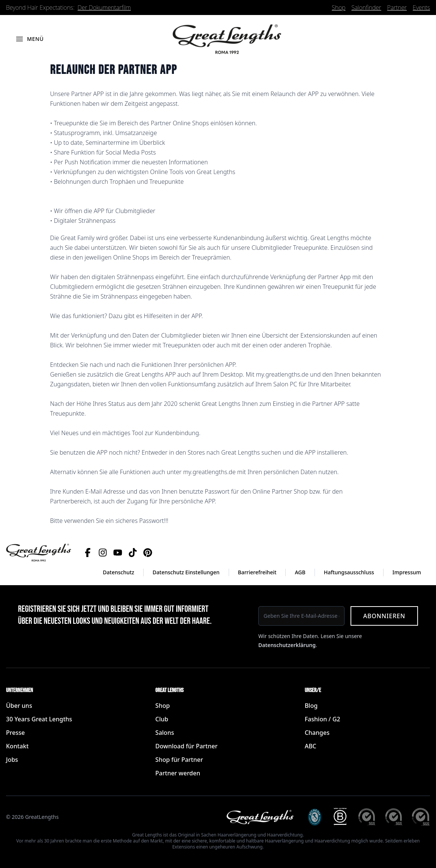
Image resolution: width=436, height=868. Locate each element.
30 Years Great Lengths (39, 719)
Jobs (12, 760)
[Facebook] (88, 553)
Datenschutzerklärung (287, 645)
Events (421, 8)
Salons (165, 733)
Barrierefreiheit (257, 572)
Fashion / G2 (323, 719)
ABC (311, 746)
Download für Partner (186, 746)
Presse (15, 733)
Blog (311, 706)
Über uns (19, 706)
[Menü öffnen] (29, 39)
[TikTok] (133, 553)
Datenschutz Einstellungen (186, 572)
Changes (317, 733)
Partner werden (178, 773)
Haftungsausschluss (349, 572)
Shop (339, 8)
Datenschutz (118, 572)
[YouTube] (118, 553)
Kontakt (17, 746)
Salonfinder (366, 8)
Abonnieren (384, 616)
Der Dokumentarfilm (104, 8)
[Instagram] (103, 553)
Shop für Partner (179, 760)
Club (162, 719)
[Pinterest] (148, 553)
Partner (397, 8)
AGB (300, 572)
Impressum (407, 572)
